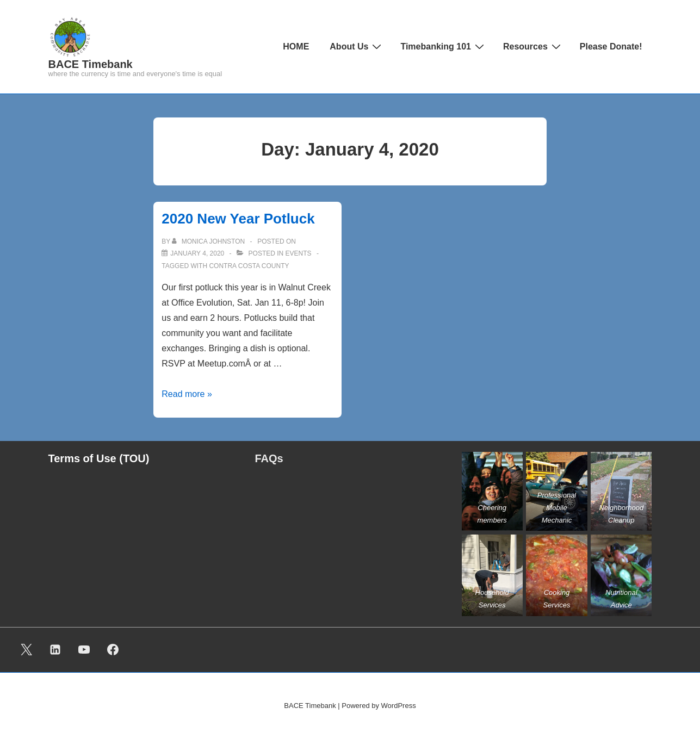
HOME (296, 46)
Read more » (187, 394)
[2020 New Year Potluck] (197, 253)
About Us (357, 46)
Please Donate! (611, 46)
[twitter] (27, 650)
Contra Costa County (249, 266)
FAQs (269, 458)
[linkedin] (55, 650)
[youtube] (84, 650)
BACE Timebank (91, 64)
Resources (533, 46)
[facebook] (113, 650)
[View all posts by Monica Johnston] (209, 241)
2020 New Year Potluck (238, 219)
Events (299, 253)
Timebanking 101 (444, 46)
